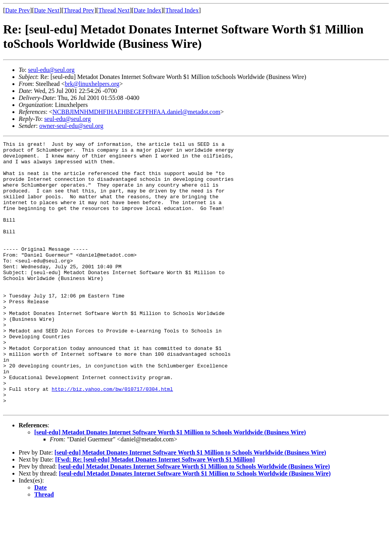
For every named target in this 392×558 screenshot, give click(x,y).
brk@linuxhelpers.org (92, 84)
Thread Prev (79, 10)
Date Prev (17, 10)
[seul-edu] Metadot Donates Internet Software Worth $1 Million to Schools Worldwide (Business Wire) (170, 486)
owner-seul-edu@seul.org (71, 126)
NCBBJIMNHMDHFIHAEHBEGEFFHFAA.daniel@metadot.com (136, 112)
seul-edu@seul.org (51, 70)
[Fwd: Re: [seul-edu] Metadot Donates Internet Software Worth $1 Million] (155, 513)
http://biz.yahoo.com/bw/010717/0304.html (112, 439)
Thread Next (114, 10)
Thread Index (182, 10)
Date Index (148, 10)
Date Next (47, 10)
